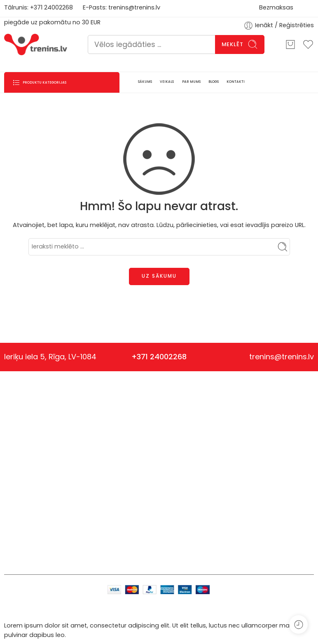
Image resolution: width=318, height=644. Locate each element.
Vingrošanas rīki (74, 477)
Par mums (123, 453)
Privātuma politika (186, 439)
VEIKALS (167, 82)
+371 (37, 7)
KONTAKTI (236, 82)
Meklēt (240, 44)
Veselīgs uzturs (68, 527)
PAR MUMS (191, 82)
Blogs (116, 439)
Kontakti (120, 466)
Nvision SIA (20, 430)
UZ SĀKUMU (159, 276)
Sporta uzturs (66, 453)
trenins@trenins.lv (134, 7)
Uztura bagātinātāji (74, 430)
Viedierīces (72, 495)
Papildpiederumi (74, 508)
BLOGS (214, 82)
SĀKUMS (145, 82)
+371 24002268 (159, 357)
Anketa (118, 425)
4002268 (60, 7)
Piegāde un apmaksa (191, 425)
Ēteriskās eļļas (69, 550)
